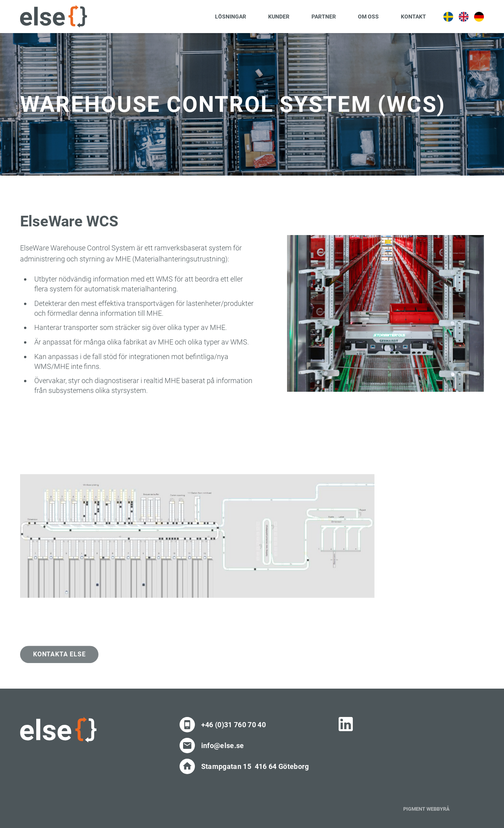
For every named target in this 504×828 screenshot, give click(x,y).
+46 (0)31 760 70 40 (233, 725)
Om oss (368, 17)
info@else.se (223, 746)
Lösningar (231, 17)
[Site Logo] (54, 16)
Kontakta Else (59, 662)
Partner (324, 17)
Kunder (279, 17)
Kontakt (413, 17)
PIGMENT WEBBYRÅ (426, 809)
